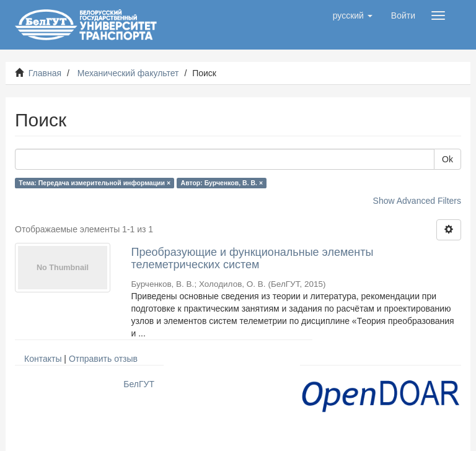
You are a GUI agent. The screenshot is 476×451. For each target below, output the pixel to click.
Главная (45, 73)
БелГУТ (139, 384)
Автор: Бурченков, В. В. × (222, 183)
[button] (353, 15)
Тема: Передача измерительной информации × (95, 183)
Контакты (43, 359)
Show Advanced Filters (417, 201)
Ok (447, 159)
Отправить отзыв (103, 359)
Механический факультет (128, 73)
